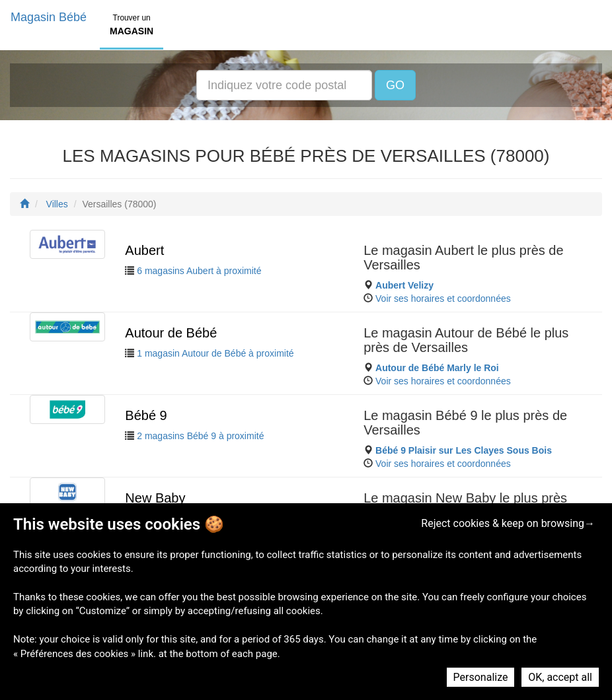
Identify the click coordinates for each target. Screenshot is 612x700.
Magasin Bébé (49, 17)
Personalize (481, 677)
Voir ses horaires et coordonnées (443, 298)
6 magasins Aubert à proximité (199, 271)
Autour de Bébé (171, 333)
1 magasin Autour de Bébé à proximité (215, 353)
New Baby (155, 498)
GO (395, 85)
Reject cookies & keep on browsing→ (508, 523)
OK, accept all (560, 677)
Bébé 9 (146, 415)
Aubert (144, 250)
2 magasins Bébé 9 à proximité (200, 436)
